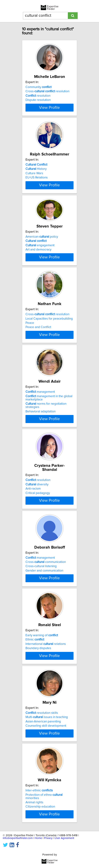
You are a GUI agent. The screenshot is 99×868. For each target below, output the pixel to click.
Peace (30, 364)
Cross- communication (46, 625)
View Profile (49, 118)
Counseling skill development (46, 810)
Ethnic (35, 713)
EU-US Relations (37, 192)
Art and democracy (38, 275)
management (40, 444)
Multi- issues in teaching (47, 801)
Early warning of (42, 709)
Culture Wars (34, 188)
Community (38, 91)
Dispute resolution (38, 104)
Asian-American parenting (43, 806)
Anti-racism (33, 541)
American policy (42, 262)
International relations (46, 717)
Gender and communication (44, 633)
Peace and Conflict (38, 369)
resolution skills (42, 797)
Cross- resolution (47, 95)
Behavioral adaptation (41, 463)
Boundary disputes (38, 722)
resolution (38, 100)
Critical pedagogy (38, 545)
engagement (40, 271)
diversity (37, 536)
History (36, 184)
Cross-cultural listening (41, 629)
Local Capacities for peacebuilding (49, 360)
